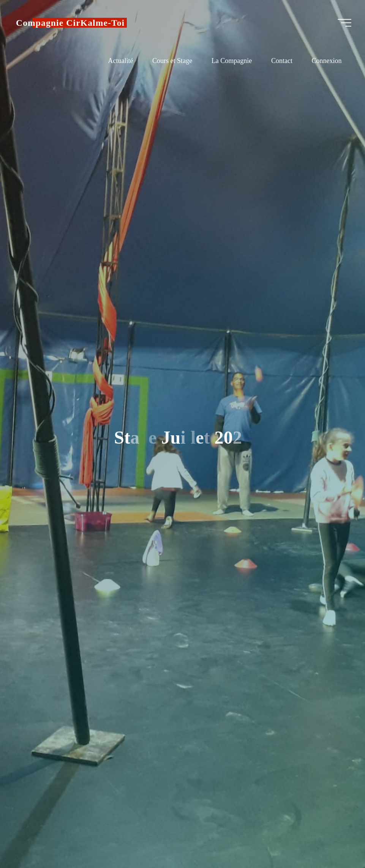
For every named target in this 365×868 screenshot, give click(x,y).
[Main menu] (344, 23)
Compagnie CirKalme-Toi (70, 23)
